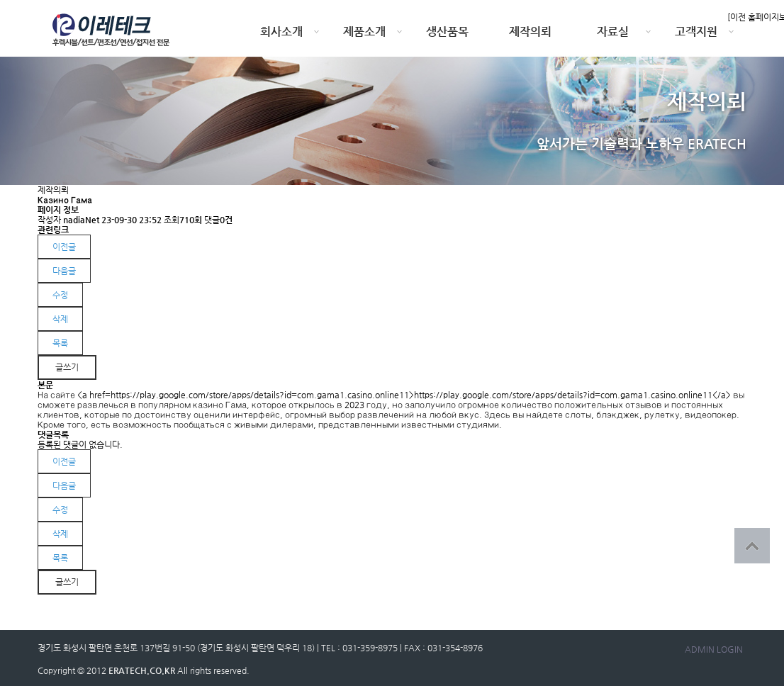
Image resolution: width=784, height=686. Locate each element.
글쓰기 (67, 367)
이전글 (64, 247)
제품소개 (364, 32)
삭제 (60, 319)
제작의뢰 (530, 32)
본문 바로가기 (0, 0)
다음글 (64, 271)
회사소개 (281, 32)
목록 (60, 343)
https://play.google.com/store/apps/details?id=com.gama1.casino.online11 (563, 395)
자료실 (613, 32)
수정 (60, 295)
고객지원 (696, 32)
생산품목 (447, 32)
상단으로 (752, 546)
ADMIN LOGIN (714, 649)
